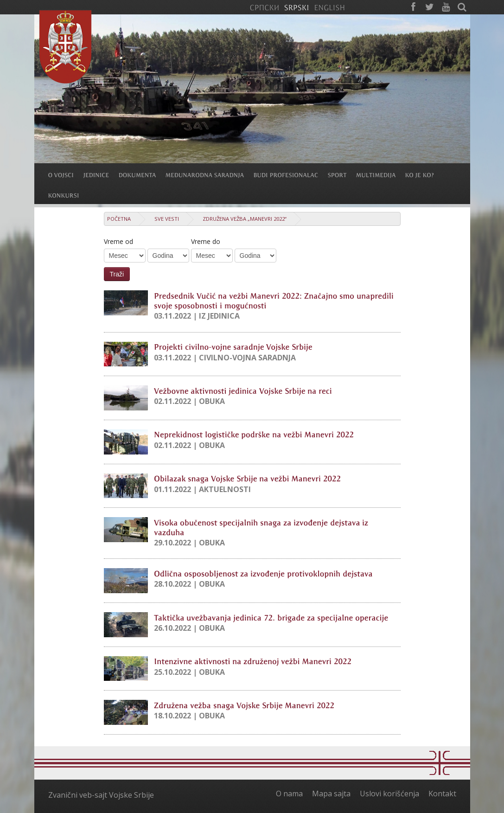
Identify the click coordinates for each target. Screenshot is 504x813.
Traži (117, 274)
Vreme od (118, 241)
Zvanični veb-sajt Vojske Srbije (101, 795)
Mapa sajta (331, 794)
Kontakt (442, 794)
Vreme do (206, 241)
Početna (119, 219)
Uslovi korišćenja (389, 794)
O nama (289, 794)
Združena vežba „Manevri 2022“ (245, 219)
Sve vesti (167, 219)
